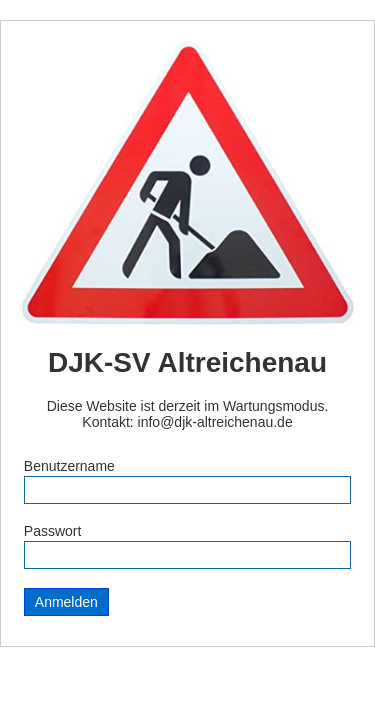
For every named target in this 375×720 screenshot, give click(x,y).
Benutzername (69, 466)
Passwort (53, 531)
